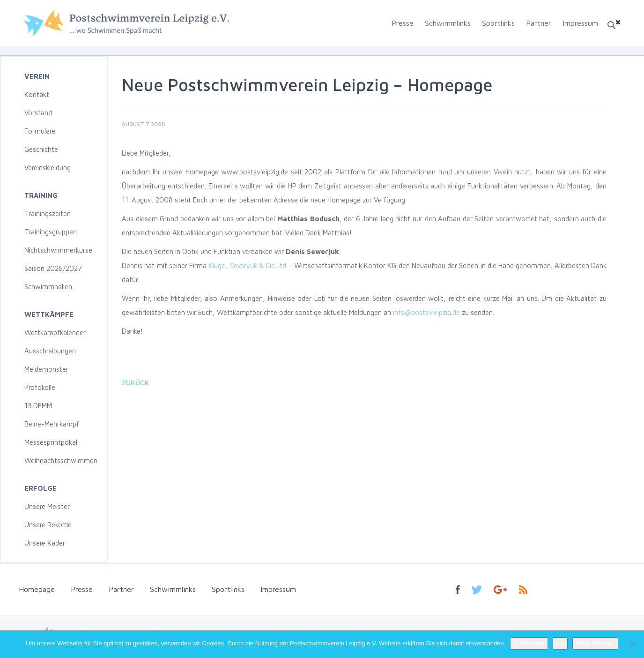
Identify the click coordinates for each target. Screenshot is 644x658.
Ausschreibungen (50, 351)
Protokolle (40, 387)
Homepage (37, 589)
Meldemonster (46, 369)
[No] (632, 644)
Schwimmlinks (448, 23)
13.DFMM (38, 406)
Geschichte (41, 149)
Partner (539, 23)
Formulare (40, 131)
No (560, 643)
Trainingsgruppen (51, 232)
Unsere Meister (47, 506)
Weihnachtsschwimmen (61, 460)
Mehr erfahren (595, 643)
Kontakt (37, 94)
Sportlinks (498, 23)
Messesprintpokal (51, 442)
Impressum (580, 23)
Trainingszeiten (48, 213)
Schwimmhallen (48, 287)
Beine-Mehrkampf (52, 424)
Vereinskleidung (48, 168)
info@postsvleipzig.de (426, 312)
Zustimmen (529, 643)
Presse (403, 23)
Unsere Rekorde (48, 525)
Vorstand (38, 113)
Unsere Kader (45, 543)
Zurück (135, 383)
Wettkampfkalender (55, 333)
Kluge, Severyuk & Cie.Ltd (247, 265)
